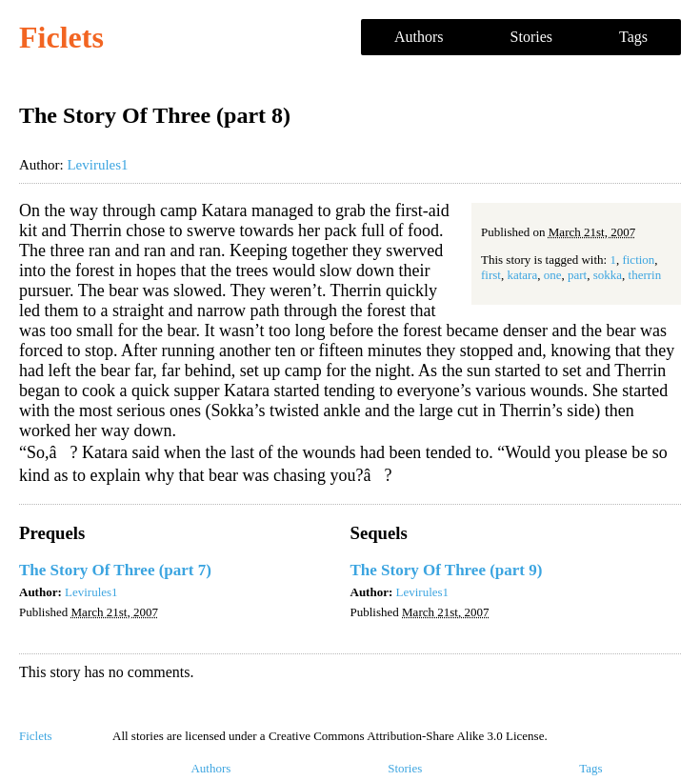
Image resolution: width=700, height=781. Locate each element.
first (491, 275)
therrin (645, 275)
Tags (633, 37)
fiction (638, 260)
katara (522, 275)
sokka (608, 275)
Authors (419, 37)
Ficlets (61, 37)
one (553, 275)
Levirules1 (97, 165)
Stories (531, 37)
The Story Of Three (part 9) (447, 570)
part (577, 275)
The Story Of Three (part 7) (115, 570)
